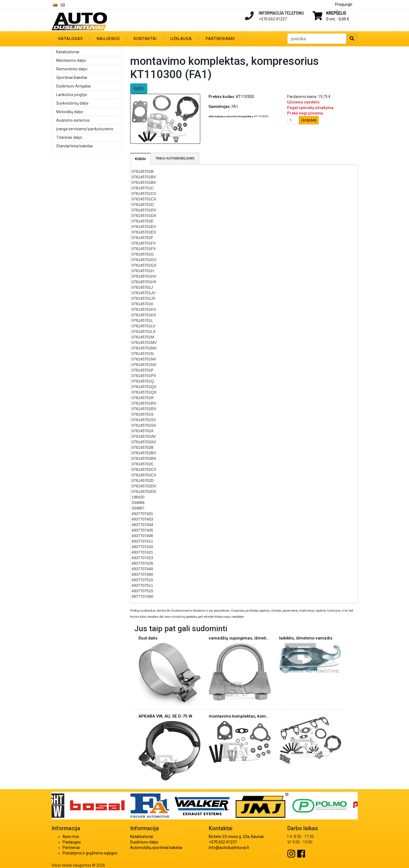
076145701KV (144, 309)
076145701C (143, 188)
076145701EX (144, 232)
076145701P (142, 370)
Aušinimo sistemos (73, 120)
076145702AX (144, 442)
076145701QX (144, 392)
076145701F (142, 238)
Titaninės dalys (69, 137)
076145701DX (144, 216)
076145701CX (144, 199)
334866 (138, 503)
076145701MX (144, 348)
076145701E (142, 221)
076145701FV (144, 243)
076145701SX (144, 425)
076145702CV (144, 469)
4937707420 (142, 547)
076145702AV (144, 436)
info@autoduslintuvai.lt (229, 848)
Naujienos (108, 39)
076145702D (143, 481)
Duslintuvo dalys (144, 842)
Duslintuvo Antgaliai (73, 86)
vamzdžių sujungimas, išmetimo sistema (249, 638)
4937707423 (142, 558)
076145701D (143, 205)
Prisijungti (344, 4)
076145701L (142, 320)
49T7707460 (142, 596)
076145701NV (144, 359)
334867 (138, 508)
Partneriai (71, 848)
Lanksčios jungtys (72, 95)
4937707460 (142, 574)
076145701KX (144, 315)
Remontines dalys (72, 69)
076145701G (143, 254)
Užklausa (181, 39)
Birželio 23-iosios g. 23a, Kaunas (236, 837)
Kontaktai (145, 39)
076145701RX (144, 409)
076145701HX (144, 282)
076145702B (142, 447)
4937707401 (142, 514)
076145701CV (144, 193)
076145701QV (144, 387)
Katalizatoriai (68, 52)
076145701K (142, 304)
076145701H (143, 271)
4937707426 (142, 563)
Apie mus (71, 837)
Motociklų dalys (70, 112)
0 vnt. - (338, 19)
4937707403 (142, 519)
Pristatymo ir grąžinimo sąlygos (90, 853)
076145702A (142, 431)
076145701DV (144, 210)
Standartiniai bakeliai (74, 146)
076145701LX (144, 331)
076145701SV (144, 420)
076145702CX (144, 475)
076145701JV (143, 293)
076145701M (143, 337)
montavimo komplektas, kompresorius (247, 716)
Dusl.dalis (148, 638)
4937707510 (142, 580)
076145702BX (144, 458)
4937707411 (142, 541)
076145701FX (144, 249)
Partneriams (220, 39)
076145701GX (144, 265)
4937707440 (142, 569)
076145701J (142, 287)
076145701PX (144, 376)
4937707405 (142, 530)
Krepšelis (336, 13)
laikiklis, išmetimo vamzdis (306, 638)
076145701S (142, 414)
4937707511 (142, 585)
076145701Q (143, 381)
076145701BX (144, 182)
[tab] (141, 159)
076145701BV (144, 177)
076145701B (142, 171)
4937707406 (142, 536)
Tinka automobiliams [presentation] (175, 158)
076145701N (143, 354)
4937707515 (142, 591)
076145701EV (144, 227)
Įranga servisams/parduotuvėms (85, 129)
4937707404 (142, 525)
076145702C (143, 464)
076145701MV (144, 343)
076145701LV (143, 326)
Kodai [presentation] (141, 159)
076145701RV (144, 403)
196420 (138, 497)
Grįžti (139, 88)
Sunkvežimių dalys (72, 103)
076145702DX (144, 492)
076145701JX (143, 298)
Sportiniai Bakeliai (72, 78)
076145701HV (144, 276)
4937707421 (142, 552)
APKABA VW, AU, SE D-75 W (165, 716)
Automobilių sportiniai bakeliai (156, 848)
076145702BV (144, 453)
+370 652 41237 (223, 842)
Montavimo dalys (71, 60)
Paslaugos (72, 842)
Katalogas (71, 39)
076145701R (143, 398)
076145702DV (144, 486)
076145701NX (144, 365)
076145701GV (144, 260)
